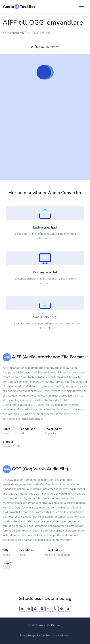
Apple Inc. (51, 433)
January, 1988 (11, 446)
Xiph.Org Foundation (57, 555)
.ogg (22, 555)
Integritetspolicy (30, 636)
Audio (6, 433)
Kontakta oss (62, 636)
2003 (6, 568)
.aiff (22, 433)
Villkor (47, 636)
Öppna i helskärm (45, 47)
